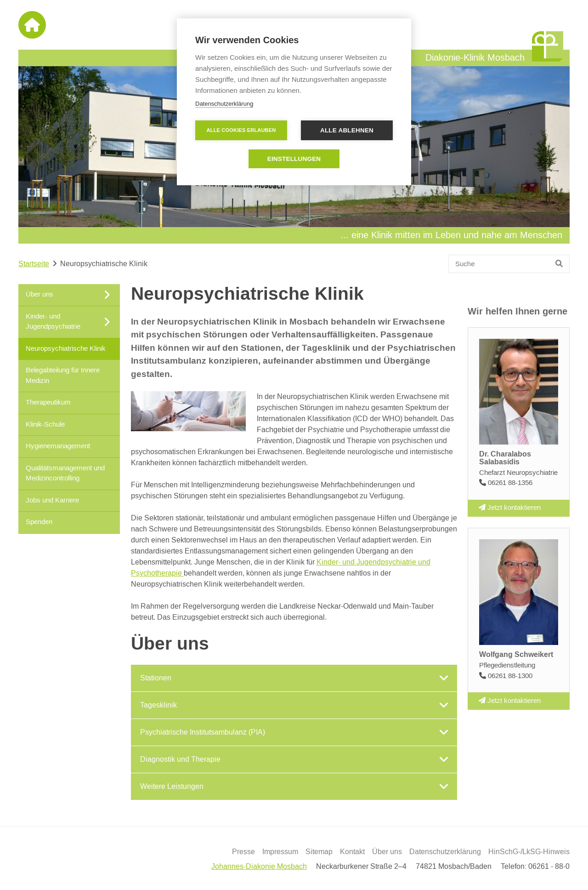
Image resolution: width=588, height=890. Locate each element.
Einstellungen (294, 159)
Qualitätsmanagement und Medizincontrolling (65, 473)
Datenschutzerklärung (445, 852)
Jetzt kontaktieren (510, 508)
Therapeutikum (48, 402)
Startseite (34, 264)
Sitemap (319, 852)
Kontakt (352, 852)
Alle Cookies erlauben (241, 130)
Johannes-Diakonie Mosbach (259, 867)
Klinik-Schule (45, 424)
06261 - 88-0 (549, 867)
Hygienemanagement (58, 446)
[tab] (294, 678)
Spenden (39, 522)
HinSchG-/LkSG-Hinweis (529, 852)
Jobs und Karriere (52, 500)
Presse (243, 852)
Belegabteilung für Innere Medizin (63, 376)
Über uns (387, 852)
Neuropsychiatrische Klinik (66, 348)
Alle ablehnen (347, 130)
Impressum (280, 852)
